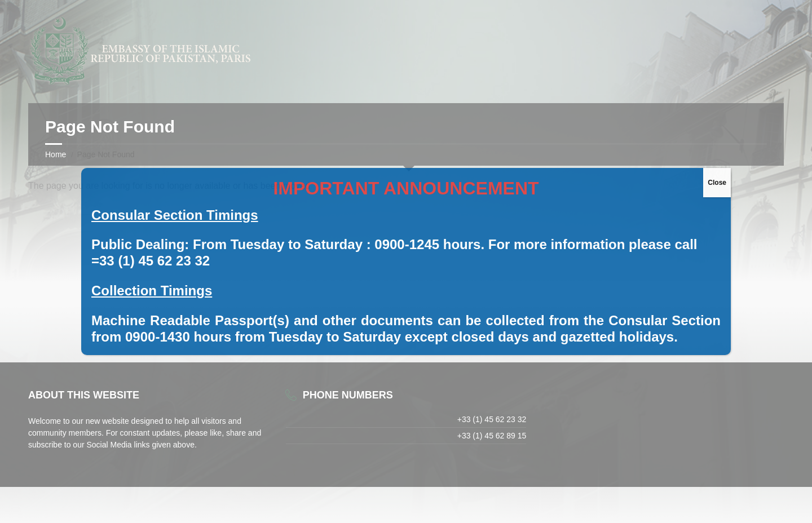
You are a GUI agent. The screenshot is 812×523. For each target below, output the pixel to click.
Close (717, 183)
